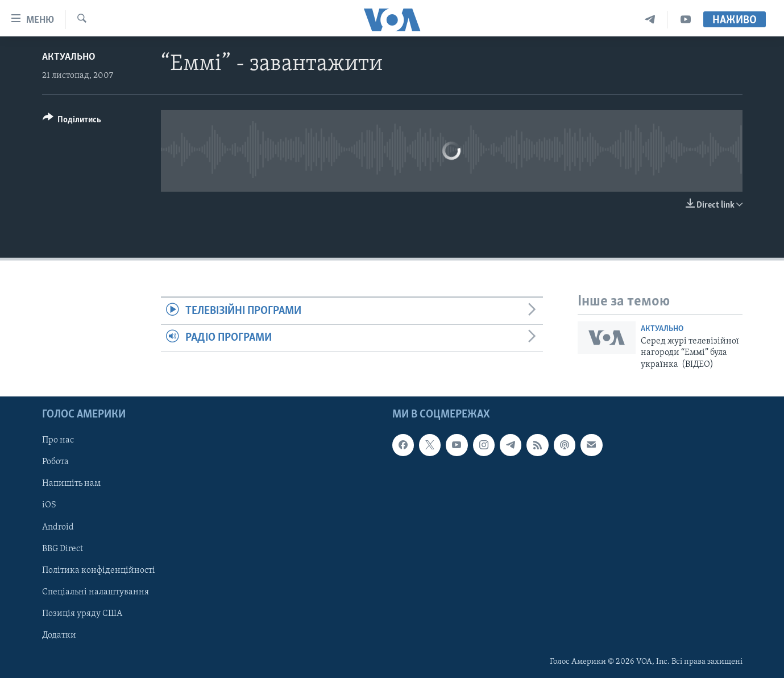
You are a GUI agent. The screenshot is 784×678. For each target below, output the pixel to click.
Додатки (59, 635)
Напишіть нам (71, 483)
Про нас (58, 440)
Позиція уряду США (82, 614)
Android (58, 527)
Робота (55, 462)
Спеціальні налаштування (96, 592)
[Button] (72, 121)
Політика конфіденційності (99, 570)
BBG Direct (63, 549)
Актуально (69, 57)
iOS (49, 505)
